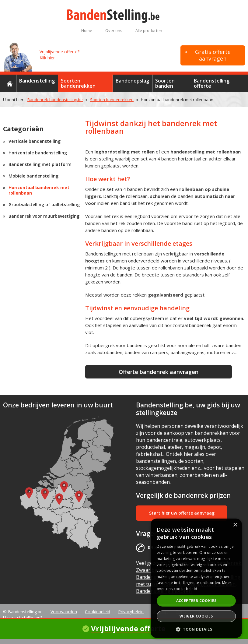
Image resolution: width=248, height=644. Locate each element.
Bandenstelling (37, 81)
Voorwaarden (64, 612)
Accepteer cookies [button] (196, 601)
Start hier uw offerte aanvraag (182, 513)
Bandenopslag (132, 81)
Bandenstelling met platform (40, 164)
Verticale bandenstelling (35, 141)
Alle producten (149, 30)
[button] (196, 629)
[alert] (196, 578)
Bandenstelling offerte (212, 83)
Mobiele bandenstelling (33, 176)
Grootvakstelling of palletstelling (44, 204)
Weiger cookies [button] (196, 616)
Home (87, 30)
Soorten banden (165, 83)
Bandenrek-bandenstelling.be (55, 100)
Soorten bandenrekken (78, 83)
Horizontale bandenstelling (38, 153)
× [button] (235, 525)
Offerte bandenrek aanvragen (159, 372)
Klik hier (47, 58)
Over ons (114, 30)
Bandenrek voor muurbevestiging (44, 216)
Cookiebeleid (98, 612)
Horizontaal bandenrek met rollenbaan (39, 190)
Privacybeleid (131, 612)
